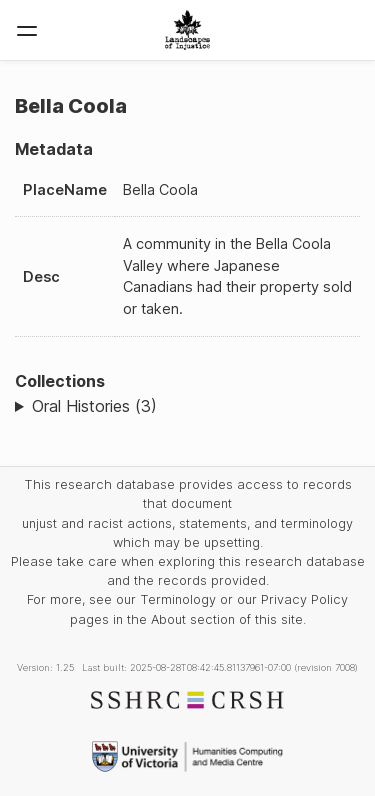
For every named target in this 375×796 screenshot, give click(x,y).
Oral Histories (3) (94, 406)
